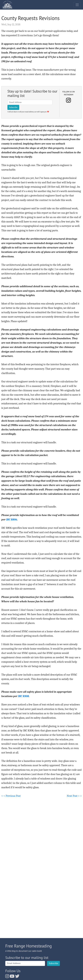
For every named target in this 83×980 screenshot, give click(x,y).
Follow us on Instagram (69, 93)
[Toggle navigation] (77, 5)
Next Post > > (74, 796)
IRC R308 (23, 696)
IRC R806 (12, 519)
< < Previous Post (11, 796)
